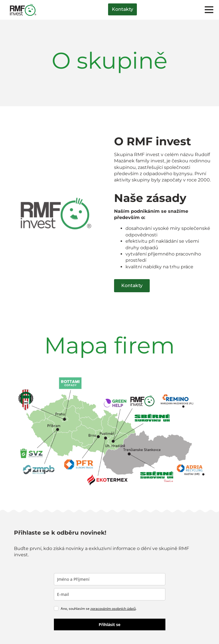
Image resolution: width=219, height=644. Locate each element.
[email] (110, 594)
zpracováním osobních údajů (113, 609)
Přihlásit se (109, 624)
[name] (110, 579)
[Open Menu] (209, 10)
